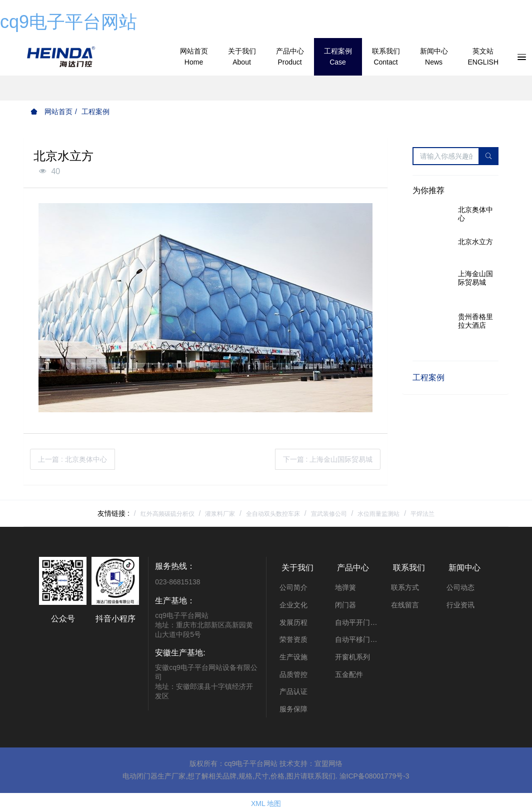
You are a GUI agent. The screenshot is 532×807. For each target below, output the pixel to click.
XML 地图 (266, 796)
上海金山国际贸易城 (475, 278)
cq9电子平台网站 (68, 22)
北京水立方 (475, 242)
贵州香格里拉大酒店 (475, 321)
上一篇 (72, 459)
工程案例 (95, 112)
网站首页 (51, 112)
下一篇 (328, 459)
